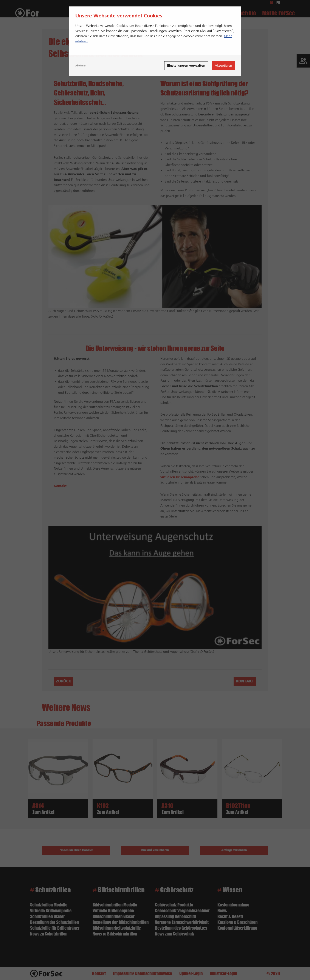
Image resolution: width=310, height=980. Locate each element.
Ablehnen (81, 66)
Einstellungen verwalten (186, 66)
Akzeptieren (223, 66)
